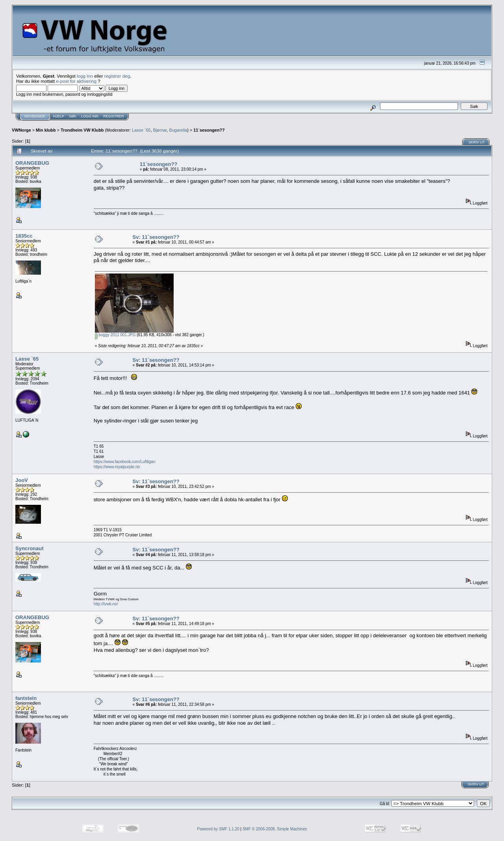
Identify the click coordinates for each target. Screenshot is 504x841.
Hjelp (59, 116)
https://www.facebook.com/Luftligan (125, 462)
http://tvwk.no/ (106, 604)
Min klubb (46, 130)
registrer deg (117, 76)
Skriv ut (477, 142)
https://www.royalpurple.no (117, 467)
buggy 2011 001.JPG (115, 335)
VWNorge (21, 130)
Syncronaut (30, 548)
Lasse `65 (141, 130)
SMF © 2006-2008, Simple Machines (275, 829)
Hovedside (35, 116)
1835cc (24, 236)
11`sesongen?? (209, 130)
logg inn (85, 76)
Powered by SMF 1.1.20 (218, 829)
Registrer (114, 116)
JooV (22, 480)
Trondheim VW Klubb (82, 130)
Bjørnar (160, 130)
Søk (73, 116)
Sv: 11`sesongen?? (156, 237)
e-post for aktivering (76, 81)
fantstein (26, 698)
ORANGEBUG (32, 163)
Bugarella (178, 130)
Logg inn (90, 116)
